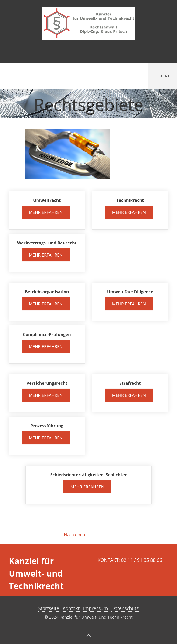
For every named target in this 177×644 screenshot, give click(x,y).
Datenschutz (125, 608)
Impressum (96, 608)
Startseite (49, 608)
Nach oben (74, 535)
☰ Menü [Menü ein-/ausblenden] (163, 76)
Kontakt (71, 608)
